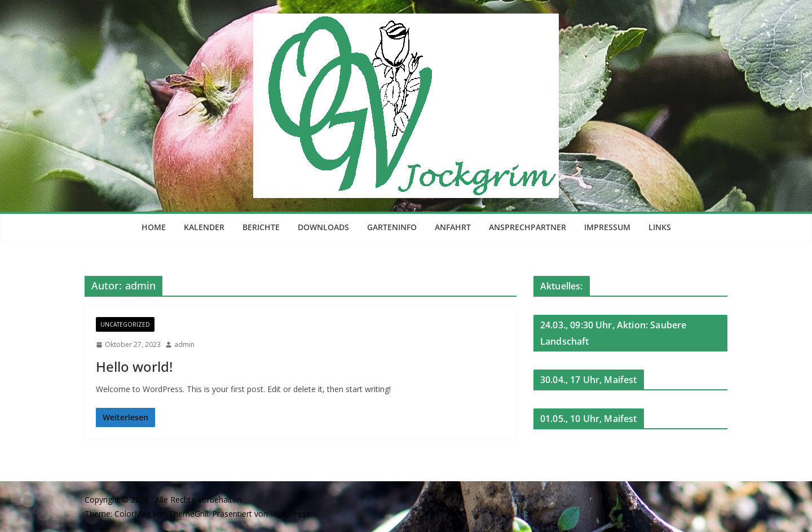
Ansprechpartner (528, 227)
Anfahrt (453, 227)
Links (660, 227)
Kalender (204, 227)
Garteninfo (392, 227)
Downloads (323, 227)
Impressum (607, 227)
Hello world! (134, 366)
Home (154, 227)
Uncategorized (125, 324)
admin (184, 344)
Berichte (261, 227)
